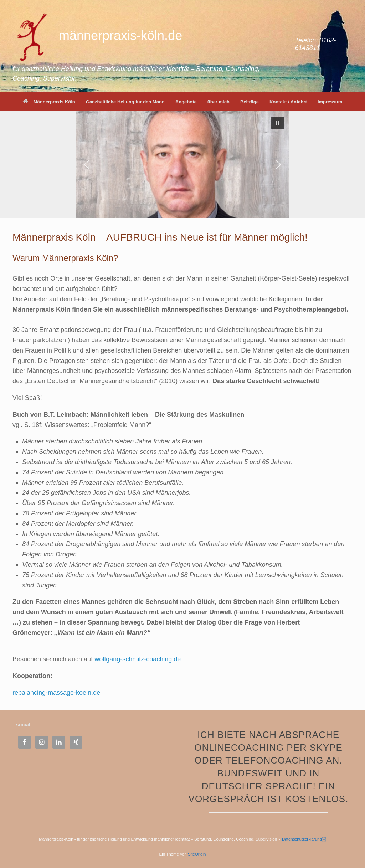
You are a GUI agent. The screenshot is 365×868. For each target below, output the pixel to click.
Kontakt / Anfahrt (288, 102)
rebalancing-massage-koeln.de (56, 693)
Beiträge (250, 102)
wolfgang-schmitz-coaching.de (138, 659)
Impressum (330, 102)
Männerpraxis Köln (49, 102)
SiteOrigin (197, 854)
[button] (278, 123)
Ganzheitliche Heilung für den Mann (125, 102)
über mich (219, 102)
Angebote (186, 102)
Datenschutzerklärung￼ (304, 839)
